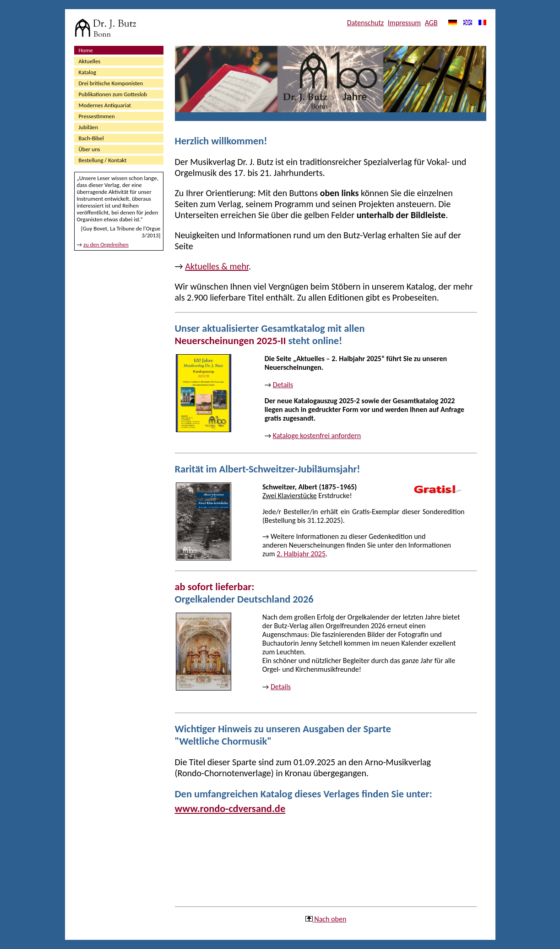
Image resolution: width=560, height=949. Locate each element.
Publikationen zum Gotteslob (113, 94)
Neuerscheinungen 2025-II (231, 341)
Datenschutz (365, 23)
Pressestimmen (97, 116)
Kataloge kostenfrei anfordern (317, 436)
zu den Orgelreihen (106, 244)
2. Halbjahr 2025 (301, 554)
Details (283, 385)
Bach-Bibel (91, 138)
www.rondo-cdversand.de (230, 809)
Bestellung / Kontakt (103, 160)
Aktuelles (90, 61)
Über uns (90, 149)
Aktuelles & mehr (217, 266)
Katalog (87, 72)
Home (86, 50)
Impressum (404, 23)
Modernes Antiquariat (105, 105)
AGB (431, 23)
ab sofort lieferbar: (215, 587)
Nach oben (330, 919)
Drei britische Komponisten (111, 83)
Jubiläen (89, 127)
